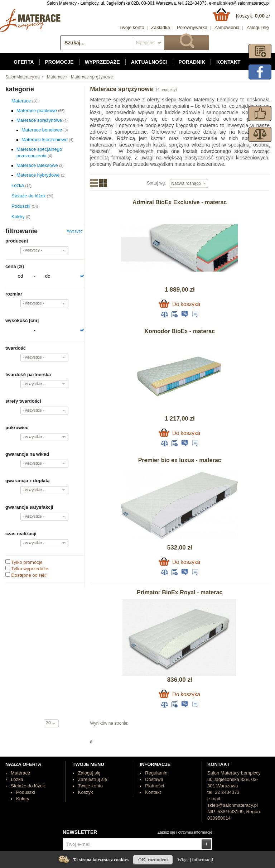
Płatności (155, 786)
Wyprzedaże (102, 62)
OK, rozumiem (153, 860)
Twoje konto (132, 27)
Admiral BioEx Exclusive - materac (180, 202)
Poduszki (25, 206)
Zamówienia (227, 27)
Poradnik (192, 62)
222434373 (196, 3)
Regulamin (156, 773)
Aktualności (149, 62)
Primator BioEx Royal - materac (180, 592)
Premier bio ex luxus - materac (180, 460)
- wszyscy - (32, 250)
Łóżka (21, 185)
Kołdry (21, 217)
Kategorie (145, 43)
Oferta (24, 62)
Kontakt (228, 62)
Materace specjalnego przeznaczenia (39, 152)
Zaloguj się (258, 27)
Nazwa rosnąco (187, 183)
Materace (56, 77)
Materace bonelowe (45, 130)
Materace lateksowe (40, 165)
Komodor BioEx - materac (179, 331)
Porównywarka (192, 27)
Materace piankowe (40, 111)
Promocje (59, 62)
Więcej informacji (195, 860)
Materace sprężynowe (92, 77)
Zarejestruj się (93, 779)
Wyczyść (75, 231)
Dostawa (154, 779)
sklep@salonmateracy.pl (246, 3)
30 (49, 723)
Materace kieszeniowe (47, 140)
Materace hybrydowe (41, 175)
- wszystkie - (33, 303)
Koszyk (86, 792)
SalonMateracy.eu (23, 77)
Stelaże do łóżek (32, 196)
